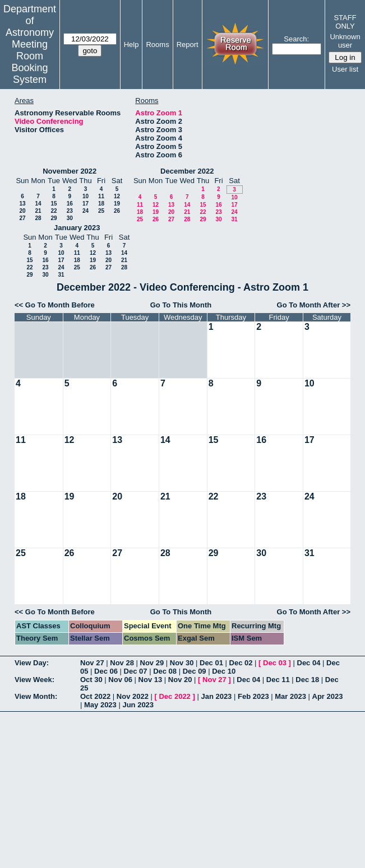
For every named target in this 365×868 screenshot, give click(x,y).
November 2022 (70, 171)
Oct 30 (91, 680)
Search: (296, 39)
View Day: (32, 663)
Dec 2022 (174, 696)
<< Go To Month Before (55, 305)
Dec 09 (195, 671)
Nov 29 (152, 663)
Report (188, 45)
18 (101, 204)
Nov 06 (120, 680)
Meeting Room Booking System (29, 62)
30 (70, 218)
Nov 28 (122, 663)
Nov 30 (182, 663)
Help (131, 45)
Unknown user (345, 41)
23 (70, 211)
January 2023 (77, 228)
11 (101, 196)
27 (22, 218)
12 (117, 196)
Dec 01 (211, 663)
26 (117, 211)
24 (86, 211)
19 (117, 204)
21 (38, 211)
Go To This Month (181, 305)
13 (22, 204)
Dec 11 (278, 680)
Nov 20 (180, 680)
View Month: (36, 696)
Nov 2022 (133, 696)
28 (38, 218)
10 (86, 196)
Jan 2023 (216, 696)
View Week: (34, 680)
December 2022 (187, 171)
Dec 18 (307, 680)
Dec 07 (136, 671)
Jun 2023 (138, 705)
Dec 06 (106, 671)
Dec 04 (309, 663)
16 (70, 204)
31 (234, 219)
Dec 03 (275, 663)
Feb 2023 (253, 696)
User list (345, 69)
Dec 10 (224, 671)
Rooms (157, 45)
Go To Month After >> (314, 305)
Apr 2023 (328, 696)
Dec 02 (241, 663)
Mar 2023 (290, 696)
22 (54, 211)
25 (101, 211)
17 (86, 204)
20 (22, 211)
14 (38, 204)
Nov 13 (151, 680)
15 (54, 204)
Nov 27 (92, 663)
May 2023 (100, 705)
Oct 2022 (95, 696)
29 (54, 218)
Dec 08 (165, 671)
